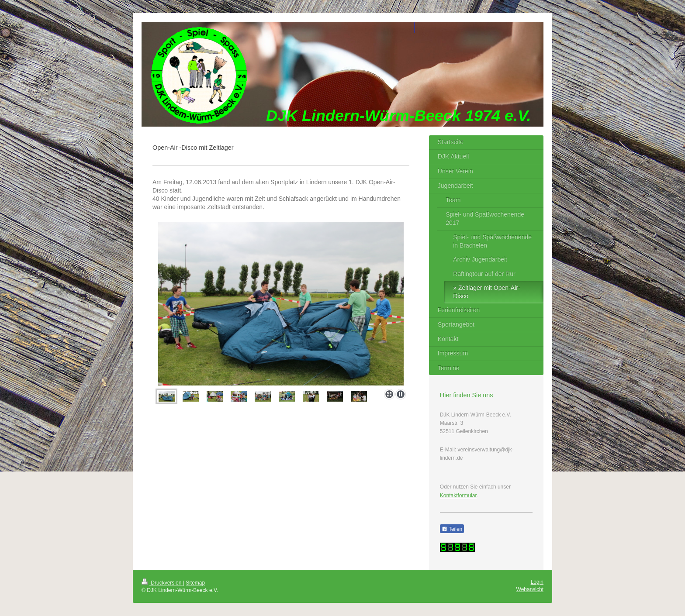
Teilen (452, 529)
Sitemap (195, 583)
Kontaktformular (458, 496)
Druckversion (162, 583)
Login (537, 582)
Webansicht (530, 589)
